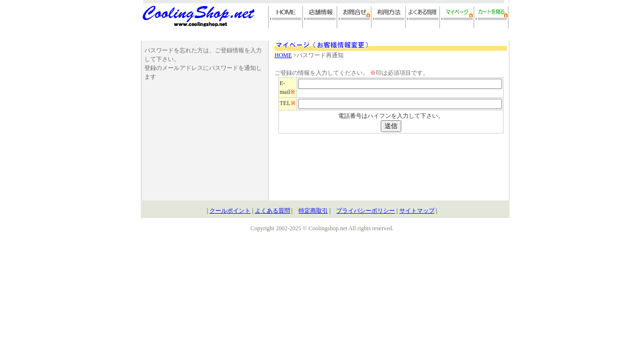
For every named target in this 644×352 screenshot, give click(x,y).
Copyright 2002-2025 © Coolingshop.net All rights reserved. (322, 228)
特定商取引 (313, 211)
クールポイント (230, 211)
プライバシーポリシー (366, 211)
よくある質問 (273, 211)
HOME (283, 55)
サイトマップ (417, 211)
